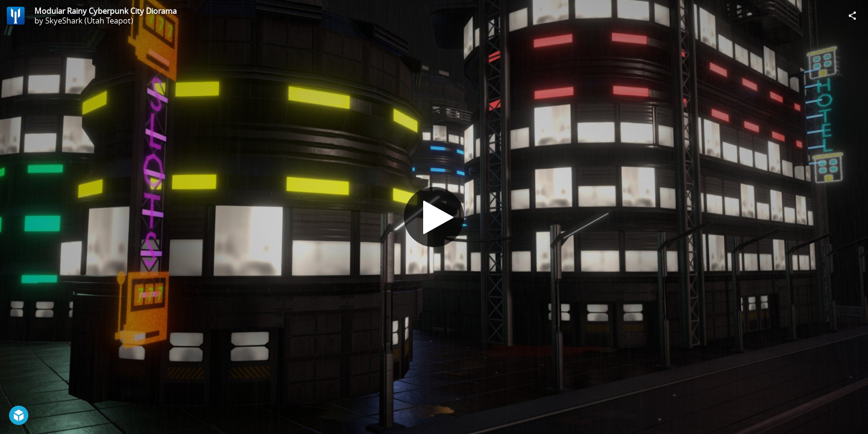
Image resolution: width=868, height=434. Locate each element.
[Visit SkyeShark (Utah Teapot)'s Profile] (16, 16)
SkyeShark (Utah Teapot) (89, 20)
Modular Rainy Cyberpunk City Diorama (105, 11)
